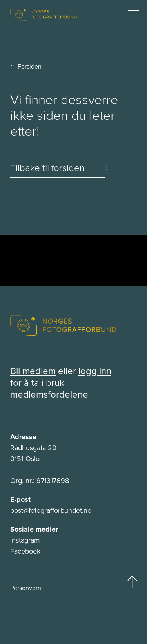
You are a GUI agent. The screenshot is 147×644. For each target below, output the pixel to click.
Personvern (26, 588)
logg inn (95, 371)
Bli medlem (33, 371)
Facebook (25, 551)
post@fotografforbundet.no (51, 510)
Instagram (25, 540)
